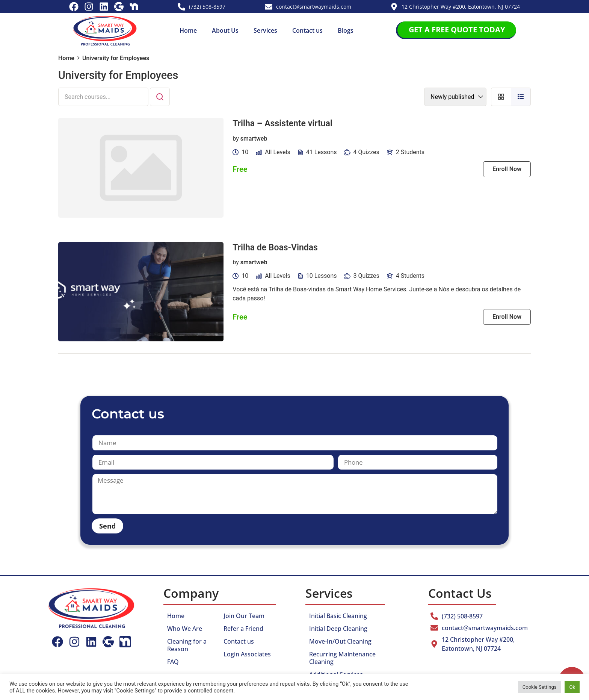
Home (188, 30)
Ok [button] (572, 687)
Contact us (307, 30)
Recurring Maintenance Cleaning (342, 658)
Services (265, 30)
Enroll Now (507, 169)
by (236, 139)
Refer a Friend (243, 629)
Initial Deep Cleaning (338, 629)
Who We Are (185, 629)
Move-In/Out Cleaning (340, 641)
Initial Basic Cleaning (338, 616)
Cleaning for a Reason (187, 645)
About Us (225, 30)
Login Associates (247, 654)
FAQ (173, 662)
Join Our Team (244, 616)
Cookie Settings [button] (540, 687)
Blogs (346, 30)
